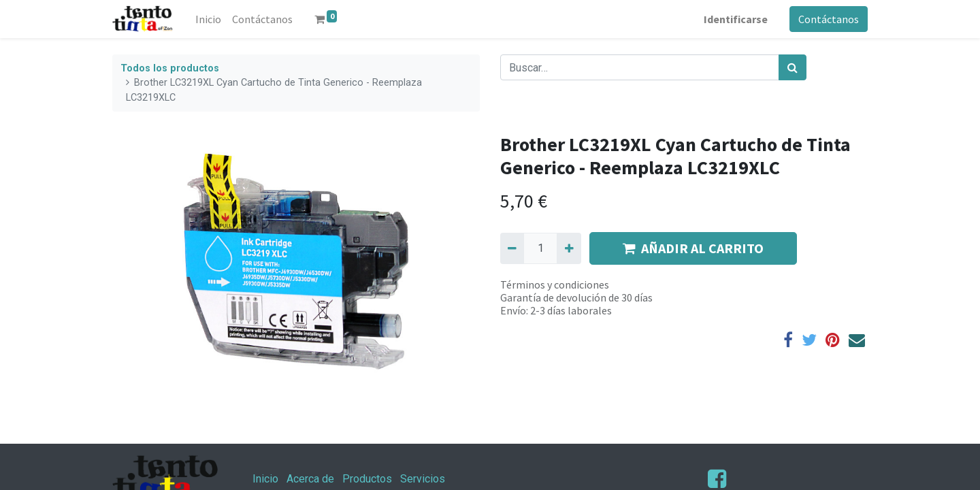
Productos (367, 479)
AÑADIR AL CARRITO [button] (693, 248)
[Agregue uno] (569, 248)
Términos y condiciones (555, 284)
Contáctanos (829, 19)
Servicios (423, 479)
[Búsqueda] (793, 67)
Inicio (265, 479)
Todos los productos (170, 68)
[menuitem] (208, 19)
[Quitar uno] (512, 248)
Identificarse (736, 19)
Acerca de (310, 479)
